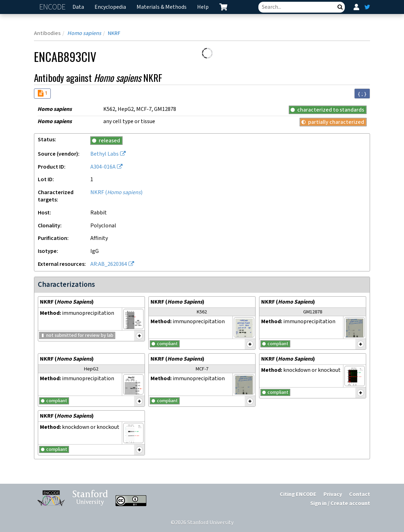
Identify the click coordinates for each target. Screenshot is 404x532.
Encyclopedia (110, 7)
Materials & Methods (162, 7)
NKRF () (116, 193)
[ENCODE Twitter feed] (367, 7)
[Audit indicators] (42, 94)
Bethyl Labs (105, 154)
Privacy (333, 494)
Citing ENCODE (298, 494)
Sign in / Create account (340, 503)
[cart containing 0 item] (223, 7)
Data (78, 7)
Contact (360, 494)
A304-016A (103, 167)
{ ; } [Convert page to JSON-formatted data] (362, 94)
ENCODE (53, 7)
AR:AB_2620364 (109, 264)
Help (203, 7)
